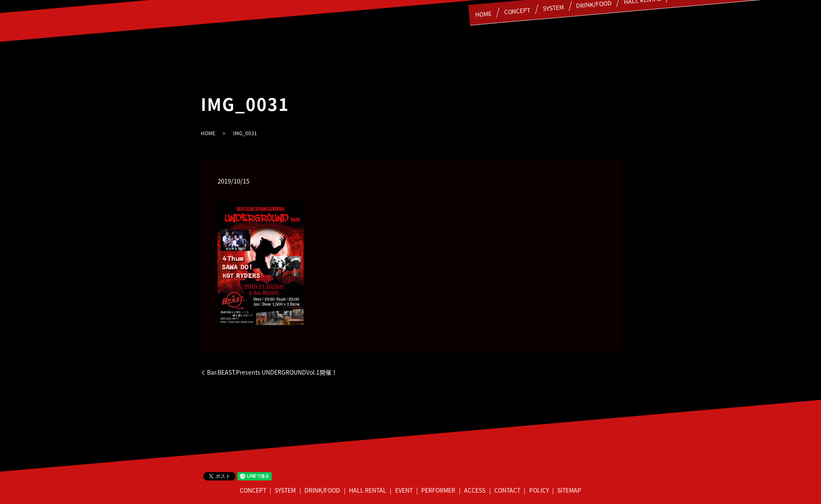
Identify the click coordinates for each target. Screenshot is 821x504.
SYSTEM (285, 490)
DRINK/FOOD (322, 490)
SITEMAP (569, 490)
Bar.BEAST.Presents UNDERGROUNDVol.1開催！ (272, 372)
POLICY (539, 490)
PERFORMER (438, 490)
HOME (445, 13)
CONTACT (507, 490)
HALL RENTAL (368, 490)
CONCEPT (484, 9)
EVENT (404, 490)
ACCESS (475, 490)
